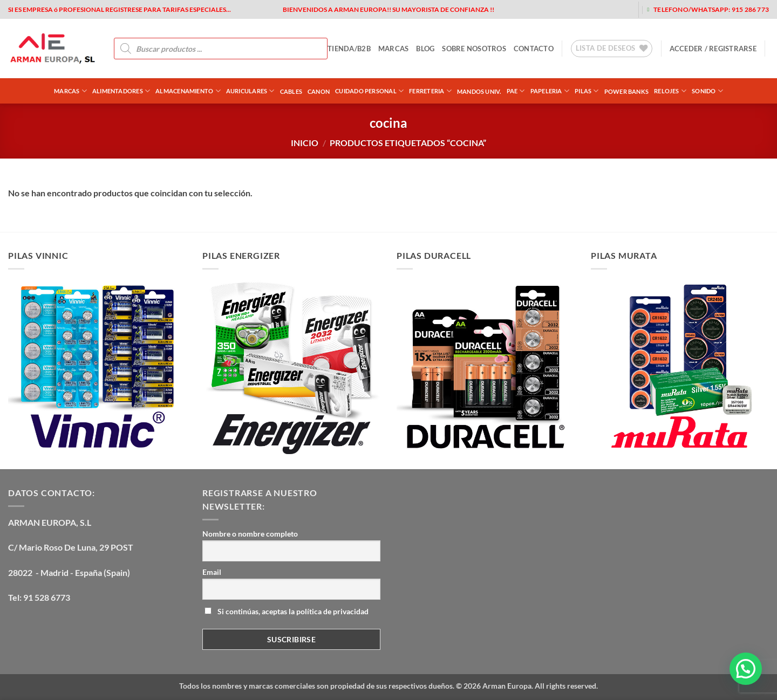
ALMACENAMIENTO (188, 91)
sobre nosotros (474, 49)
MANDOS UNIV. (479, 91)
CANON (319, 91)
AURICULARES (250, 91)
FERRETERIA (430, 91)
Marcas (70, 91)
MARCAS (394, 49)
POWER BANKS (626, 91)
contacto (534, 49)
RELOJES (670, 91)
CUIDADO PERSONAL (369, 91)
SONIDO (707, 91)
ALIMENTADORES (121, 91)
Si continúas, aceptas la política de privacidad (287, 611)
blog (425, 49)
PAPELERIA (550, 91)
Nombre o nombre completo (250, 534)
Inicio (305, 143)
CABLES (291, 91)
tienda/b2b (349, 49)
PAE (516, 91)
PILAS (587, 91)
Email (212, 572)
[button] (713, 49)
